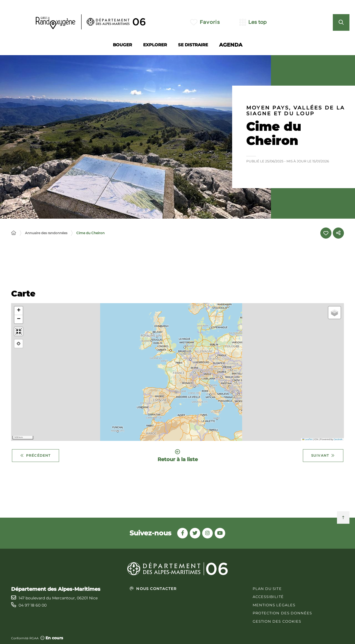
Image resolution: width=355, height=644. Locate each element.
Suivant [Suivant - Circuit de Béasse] (323, 456)
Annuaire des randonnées (46, 233)
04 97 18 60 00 (33, 605)
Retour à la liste (178, 456)
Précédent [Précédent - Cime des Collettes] (35, 456)
